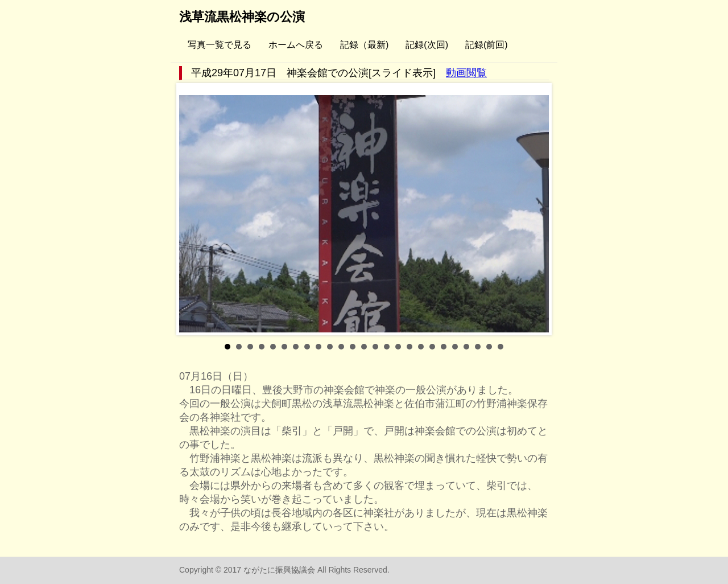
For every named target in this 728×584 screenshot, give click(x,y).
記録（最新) (364, 45)
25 (500, 347)
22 (466, 347)
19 (432, 347)
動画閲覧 (466, 73)
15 (387, 347)
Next (534, 209)
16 (398, 347)
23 (478, 347)
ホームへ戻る (296, 45)
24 (489, 347)
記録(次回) (427, 45)
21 (455, 347)
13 (364, 347)
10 (330, 347)
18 (421, 347)
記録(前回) (487, 45)
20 (444, 347)
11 (341, 347)
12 (353, 347)
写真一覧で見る (220, 45)
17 (409, 347)
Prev (194, 209)
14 (375, 347)
